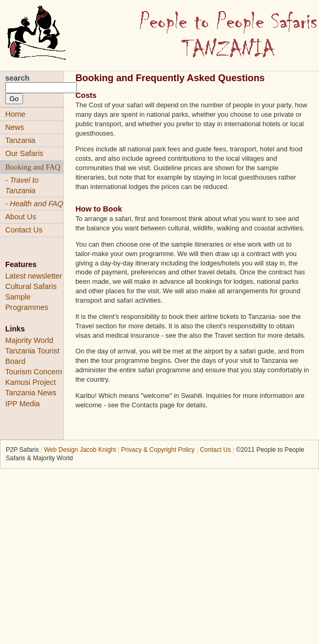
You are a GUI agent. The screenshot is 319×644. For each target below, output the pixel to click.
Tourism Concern (34, 372)
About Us (21, 217)
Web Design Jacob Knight (80, 450)
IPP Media (22, 404)
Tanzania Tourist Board (32, 356)
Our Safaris (24, 153)
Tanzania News (31, 393)
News (15, 127)
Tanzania (20, 140)
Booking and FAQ (33, 167)
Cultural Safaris (31, 286)
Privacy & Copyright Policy (158, 450)
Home (15, 114)
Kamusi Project (31, 382)
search (17, 78)
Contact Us (24, 230)
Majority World (29, 340)
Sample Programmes (27, 302)
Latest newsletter (34, 276)
